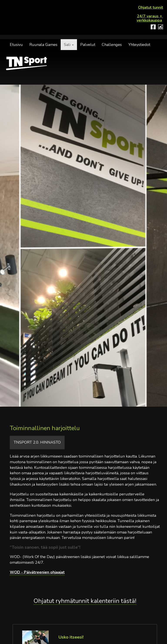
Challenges (112, 45)
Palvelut (88, 45)
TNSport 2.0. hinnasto (37, 442)
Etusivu (16, 45)
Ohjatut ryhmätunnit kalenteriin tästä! (85, 601)
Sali (69, 45)
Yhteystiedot (139, 45)
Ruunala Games (43, 45)
